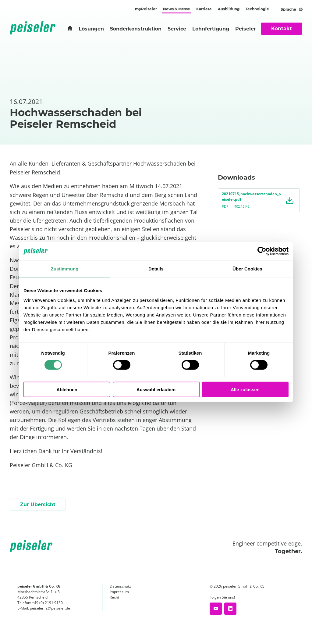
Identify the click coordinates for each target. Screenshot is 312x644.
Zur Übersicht (38, 504)
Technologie (257, 9)
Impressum (119, 592)
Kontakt (282, 29)
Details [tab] (156, 269)
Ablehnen (67, 389)
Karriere (204, 9)
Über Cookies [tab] (247, 269)
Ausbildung (229, 9)
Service (177, 29)
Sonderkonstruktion (136, 29)
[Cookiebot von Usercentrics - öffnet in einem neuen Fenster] (262, 251)
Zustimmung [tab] (65, 269)
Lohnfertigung (211, 29)
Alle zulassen (245, 389)
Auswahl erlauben (156, 389)
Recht (114, 597)
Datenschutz (120, 586)
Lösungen (91, 29)
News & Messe (177, 9)
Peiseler (246, 29)
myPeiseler (146, 9)
